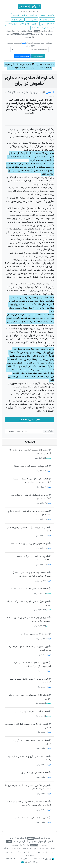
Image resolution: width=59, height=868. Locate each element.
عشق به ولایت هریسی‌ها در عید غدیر (31, 818)
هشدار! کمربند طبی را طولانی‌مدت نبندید (30, 711)
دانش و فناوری (18, 19)
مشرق (50, 93)
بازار (52, 28)
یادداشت (35, 28)
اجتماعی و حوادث (47, 19)
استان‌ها (45, 28)
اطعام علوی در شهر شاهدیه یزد (34, 773)
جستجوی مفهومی (22, 56)
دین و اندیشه (12, 24)
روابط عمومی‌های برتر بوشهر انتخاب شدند (29, 544)
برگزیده (51, 15)
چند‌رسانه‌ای (25, 24)
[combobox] (29, 49)
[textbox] (30, 49)
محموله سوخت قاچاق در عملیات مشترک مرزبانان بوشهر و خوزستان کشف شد (31, 574)
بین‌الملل (33, 15)
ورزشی (25, 15)
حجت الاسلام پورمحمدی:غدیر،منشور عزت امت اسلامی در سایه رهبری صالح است (29, 803)
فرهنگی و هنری (32, 19)
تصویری (35, 24)
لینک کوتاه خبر (49, 431)
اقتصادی (16, 15)
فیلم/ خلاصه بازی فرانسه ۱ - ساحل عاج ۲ (29, 589)
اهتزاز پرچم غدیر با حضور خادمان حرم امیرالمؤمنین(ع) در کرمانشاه (32, 665)
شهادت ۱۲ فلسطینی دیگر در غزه (34, 634)
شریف (24, 43)
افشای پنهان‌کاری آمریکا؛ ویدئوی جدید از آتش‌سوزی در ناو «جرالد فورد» (32, 481)
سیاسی (43, 15)
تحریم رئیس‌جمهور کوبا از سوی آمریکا (31, 466)
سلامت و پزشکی (48, 24)
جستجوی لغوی (38, 56)
